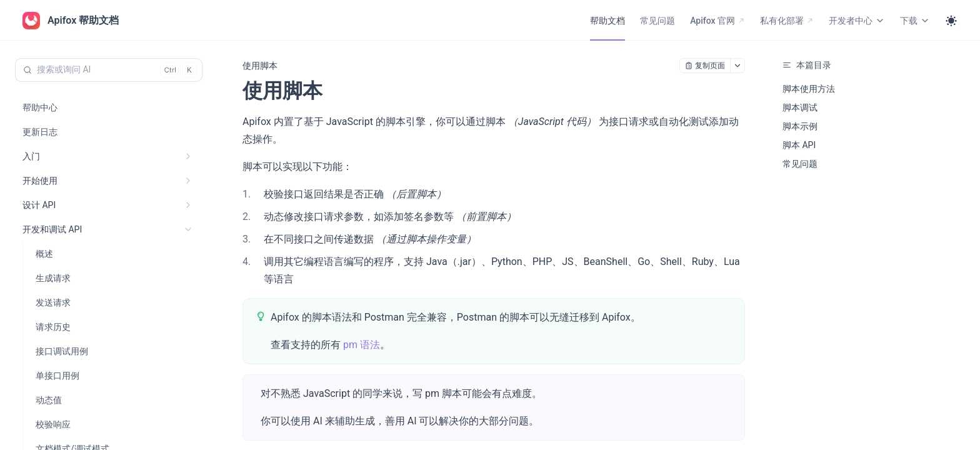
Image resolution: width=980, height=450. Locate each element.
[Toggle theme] (951, 21)
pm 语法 (362, 345)
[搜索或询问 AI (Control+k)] (109, 70)
